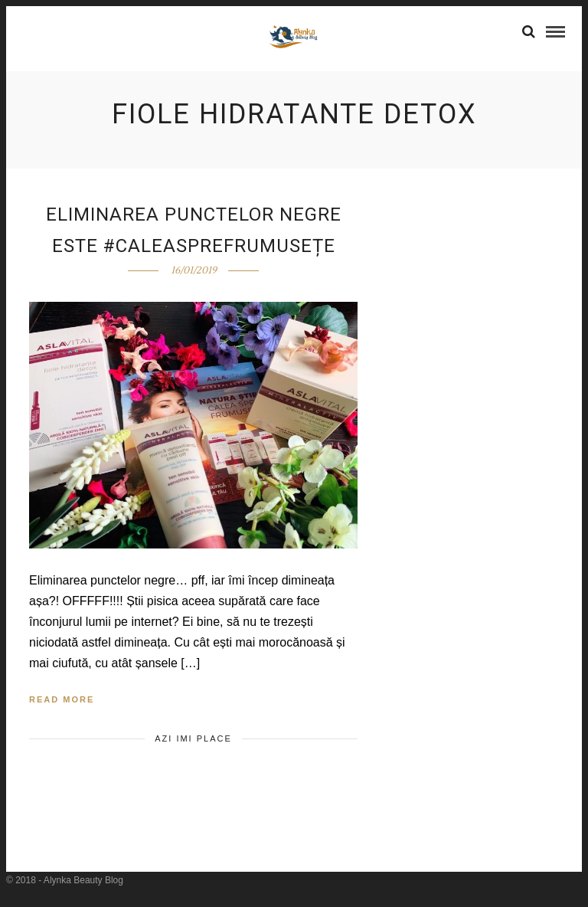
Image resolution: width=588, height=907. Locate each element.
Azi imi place (193, 738)
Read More (62, 699)
